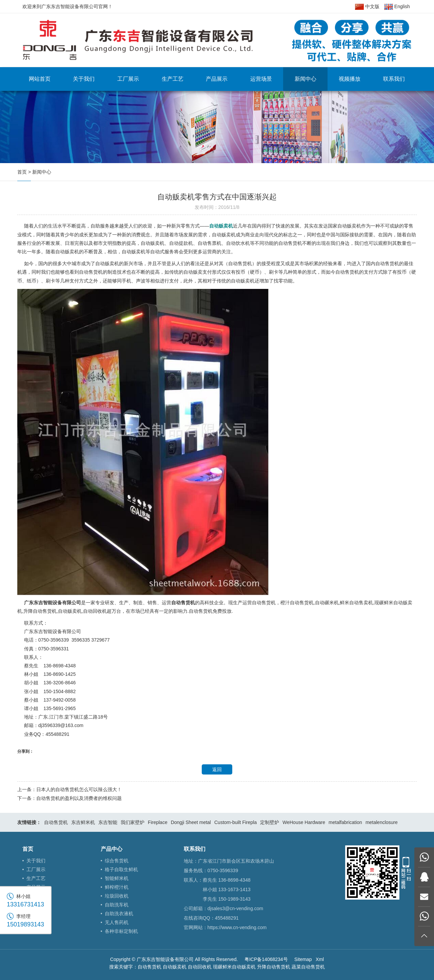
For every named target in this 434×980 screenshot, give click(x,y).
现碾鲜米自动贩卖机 (234, 967)
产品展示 (217, 79)
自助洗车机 (117, 905)
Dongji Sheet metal (191, 822)
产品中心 (112, 849)
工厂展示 (128, 79)
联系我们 (394, 79)
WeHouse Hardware (304, 822)
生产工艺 (173, 79)
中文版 (367, 7)
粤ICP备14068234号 (266, 959)
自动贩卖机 (175, 967)
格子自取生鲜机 (121, 869)
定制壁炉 (270, 822)
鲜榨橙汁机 (117, 887)
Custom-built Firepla (235, 822)
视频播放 (350, 79)
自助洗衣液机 (119, 914)
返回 (217, 769)
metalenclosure (382, 822)
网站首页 (40, 79)
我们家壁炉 (133, 822)
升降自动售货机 (274, 967)
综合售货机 (117, 861)
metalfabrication (345, 822)
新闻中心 (305, 79)
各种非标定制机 (121, 931)
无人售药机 (117, 922)
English (397, 7)
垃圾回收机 (117, 896)
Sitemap (303, 959)
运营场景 (261, 79)
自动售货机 (56, 822)
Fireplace (158, 822)
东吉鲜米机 (83, 822)
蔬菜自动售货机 (308, 967)
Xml (320, 959)
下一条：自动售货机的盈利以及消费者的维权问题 (70, 798)
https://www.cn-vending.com (237, 927)
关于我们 (84, 79)
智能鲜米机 (117, 878)
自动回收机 (200, 967)
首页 (22, 172)
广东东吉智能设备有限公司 (53, 603)
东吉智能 (108, 822)
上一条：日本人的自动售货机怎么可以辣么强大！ (70, 789)
